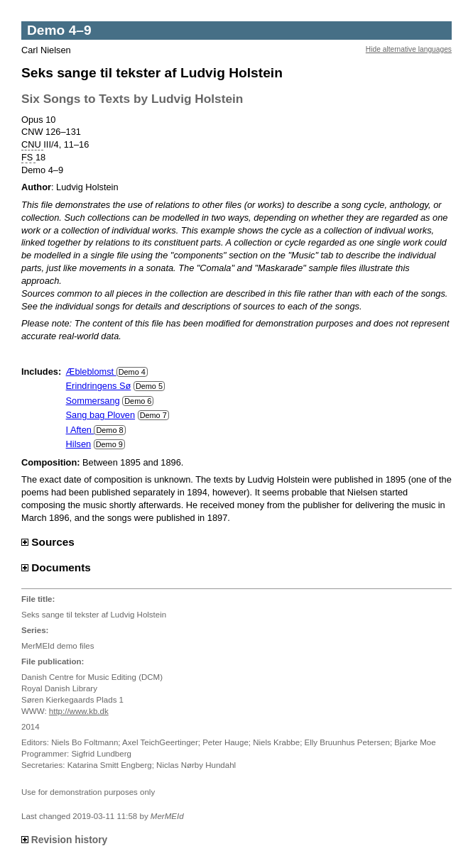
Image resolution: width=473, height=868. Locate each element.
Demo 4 (132, 372)
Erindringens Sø (99, 386)
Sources (48, 542)
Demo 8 (109, 430)
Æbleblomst (91, 372)
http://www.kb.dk (79, 711)
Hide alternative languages (409, 49)
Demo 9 (109, 444)
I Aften (80, 430)
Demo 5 (149, 386)
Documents (56, 567)
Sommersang (93, 401)
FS (28, 158)
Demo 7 (153, 415)
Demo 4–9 (59, 30)
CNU (32, 145)
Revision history (64, 840)
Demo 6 (138, 401)
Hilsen (79, 444)
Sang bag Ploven (100, 415)
